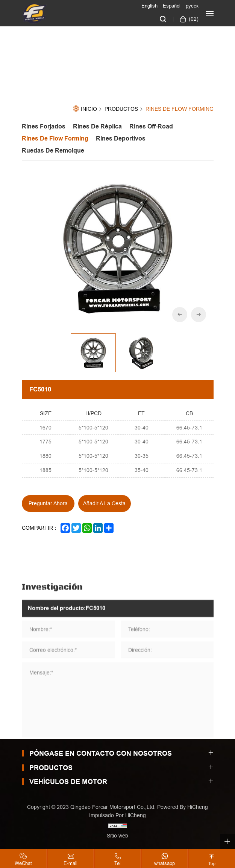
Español (172, 6)
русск (192, 6)
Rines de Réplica (97, 126)
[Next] (199, 315)
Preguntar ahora (48, 503)
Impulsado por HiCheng (117, 815)
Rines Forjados (44, 126)
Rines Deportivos (121, 138)
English (149, 6)
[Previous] (180, 315)
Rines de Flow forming (180, 109)
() (193, 19)
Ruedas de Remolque (53, 151)
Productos (121, 109)
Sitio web (117, 836)
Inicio (89, 109)
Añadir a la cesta (104, 503)
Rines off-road (151, 126)
